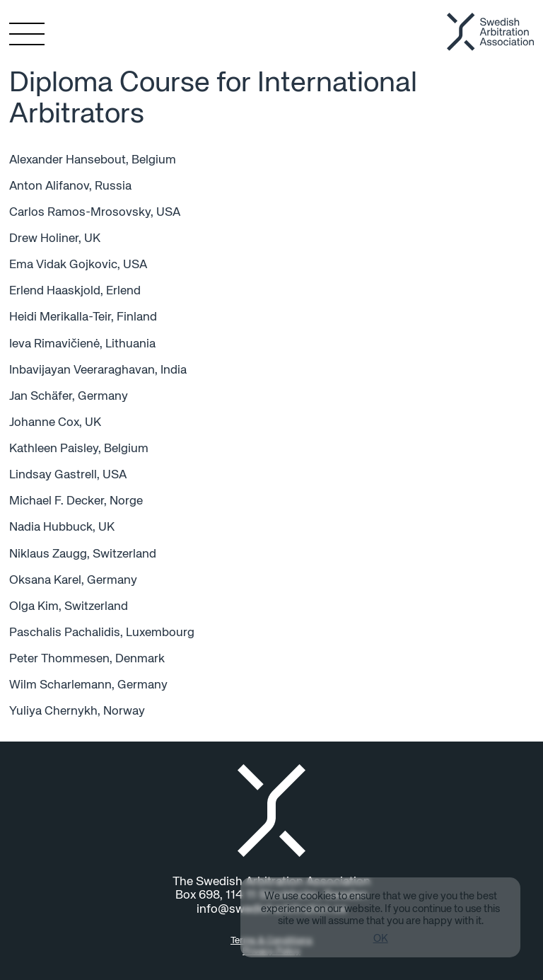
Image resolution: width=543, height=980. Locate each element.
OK (381, 939)
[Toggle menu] (21, 34)
